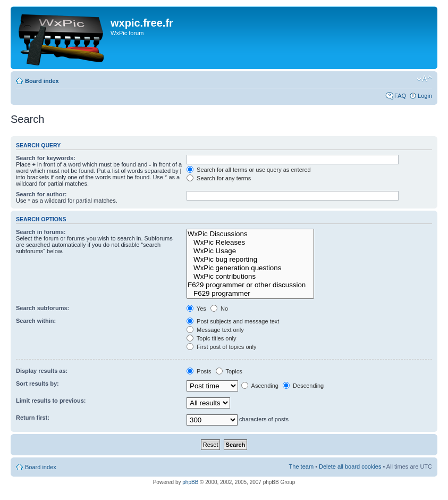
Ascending (260, 386)
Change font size (424, 79)
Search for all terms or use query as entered (249, 170)
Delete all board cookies (350, 466)
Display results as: (42, 371)
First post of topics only (222, 347)
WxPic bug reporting (250, 260)
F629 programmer (250, 294)
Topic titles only (211, 338)
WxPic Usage (250, 251)
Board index (42, 81)
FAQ (400, 96)
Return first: (33, 418)
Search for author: (41, 194)
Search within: (36, 321)
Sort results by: (37, 384)
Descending (303, 386)
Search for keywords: (46, 158)
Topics (229, 371)
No (219, 309)
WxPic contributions (250, 277)
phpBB (190, 482)
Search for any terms (219, 178)
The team (301, 466)
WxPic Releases (250, 243)
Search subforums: (43, 308)
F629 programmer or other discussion (250, 285)
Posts (199, 371)
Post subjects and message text (233, 321)
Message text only (215, 330)
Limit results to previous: (51, 401)
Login (425, 96)
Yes (196, 309)
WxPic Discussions (250, 234)
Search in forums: (41, 232)
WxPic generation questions (250, 268)
